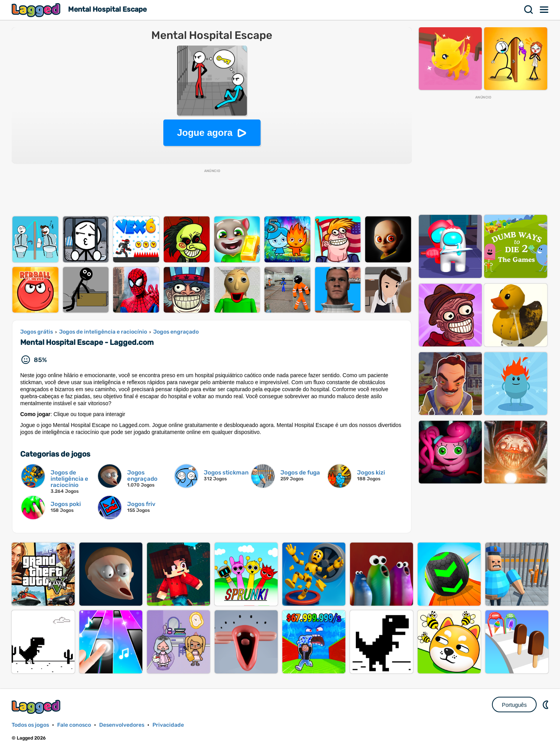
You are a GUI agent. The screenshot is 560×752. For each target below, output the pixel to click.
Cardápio (544, 10)
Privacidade (168, 725)
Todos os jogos (30, 725)
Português (514, 705)
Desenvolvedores (122, 725)
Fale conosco (74, 725)
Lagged (37, 10)
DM (546, 705)
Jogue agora (205, 133)
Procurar (529, 10)
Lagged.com (37, 707)
